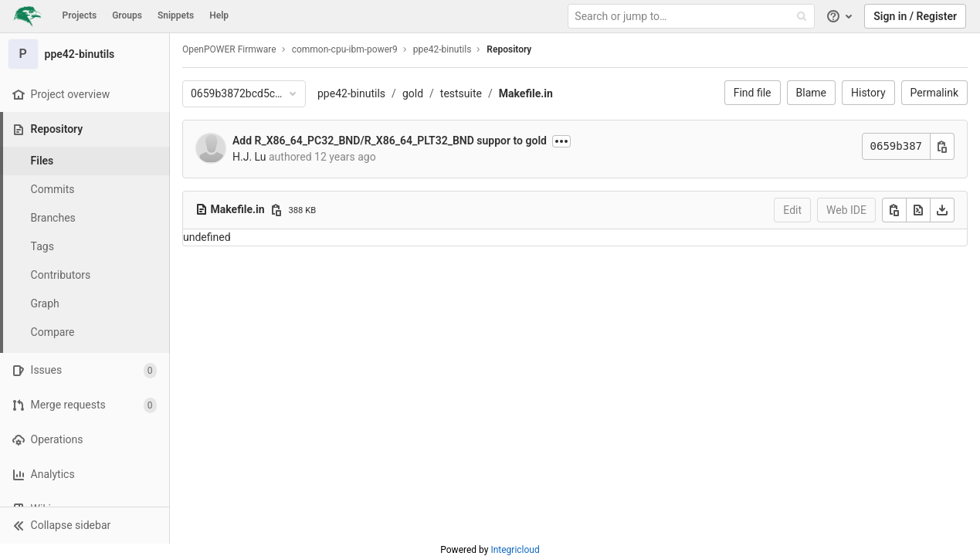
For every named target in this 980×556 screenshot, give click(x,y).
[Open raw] (918, 210)
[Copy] (894, 210)
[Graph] (85, 304)
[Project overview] (85, 95)
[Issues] (85, 370)
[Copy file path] (276, 210)
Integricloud (515, 550)
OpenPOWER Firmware (229, 49)
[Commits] (85, 190)
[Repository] (86, 129)
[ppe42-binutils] (85, 54)
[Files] (85, 161)
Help (219, 15)
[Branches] (85, 218)
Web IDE (846, 210)
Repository (509, 49)
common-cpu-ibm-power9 (345, 49)
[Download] (942, 210)
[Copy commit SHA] (942, 146)
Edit (792, 210)
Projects (80, 15)
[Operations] (85, 440)
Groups (127, 15)
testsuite (461, 93)
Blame (811, 93)
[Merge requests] (85, 405)
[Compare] (85, 332)
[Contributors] (85, 275)
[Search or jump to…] (693, 17)
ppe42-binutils (351, 93)
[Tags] (85, 247)
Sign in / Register (915, 16)
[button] (85, 525)
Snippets (176, 15)
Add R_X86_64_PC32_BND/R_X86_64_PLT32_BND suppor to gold (390, 141)
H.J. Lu (249, 157)
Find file (753, 93)
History (868, 93)
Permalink (934, 93)
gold (413, 93)
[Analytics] (85, 475)
